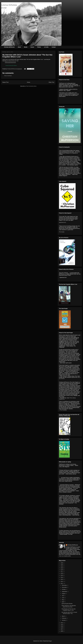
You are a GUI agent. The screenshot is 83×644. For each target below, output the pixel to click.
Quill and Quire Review (67, 604)
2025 (62, 565)
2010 (62, 623)
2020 (62, 567)
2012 (62, 581)
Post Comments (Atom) (31, 86)
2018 (62, 569)
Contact (54, 47)
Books (26, 47)
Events (32, 47)
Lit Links (46, 47)
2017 (62, 571)
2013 (62, 579)
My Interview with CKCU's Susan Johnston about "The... (69, 613)
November (64, 587)
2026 (62, 563)
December (64, 585)
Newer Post (5, 82)
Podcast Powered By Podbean (11, 65)
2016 (62, 573)
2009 (62, 625)
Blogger (50, 641)
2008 (62, 627)
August (64, 594)
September (65, 591)
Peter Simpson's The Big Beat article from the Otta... (69, 606)
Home (29, 82)
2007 (62, 629)
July (63, 596)
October (64, 589)
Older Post (51, 82)
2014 (62, 577)
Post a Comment (8, 76)
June (63, 598)
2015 (62, 575)
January (64, 620)
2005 (62, 631)
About (19, 47)
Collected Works (11, 61)
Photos (39, 47)
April (63, 602)
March (63, 616)
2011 (62, 584)
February (64, 618)
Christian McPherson (9, 5)
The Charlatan (63, 410)
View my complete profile (65, 556)
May (63, 600)
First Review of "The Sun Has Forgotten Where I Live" (69, 610)
